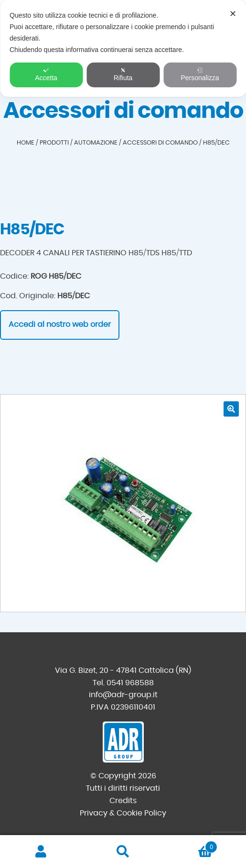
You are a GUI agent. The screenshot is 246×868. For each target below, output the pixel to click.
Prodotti (54, 143)
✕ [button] (233, 14)
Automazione (96, 143)
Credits (123, 801)
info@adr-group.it (123, 695)
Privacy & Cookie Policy (123, 813)
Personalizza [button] (200, 74)
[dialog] (123, 48)
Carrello (191, 845)
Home (26, 143)
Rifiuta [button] (123, 74)
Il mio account (41, 852)
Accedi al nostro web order (60, 324)
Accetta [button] (46, 74)
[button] (231, 409)
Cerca (123, 852)
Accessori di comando (160, 143)
